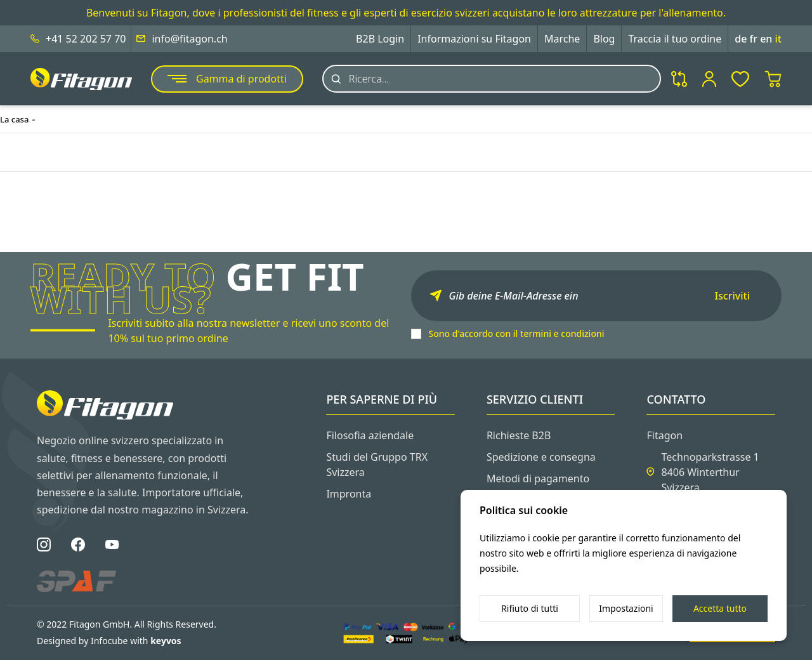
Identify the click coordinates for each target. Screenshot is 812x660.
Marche (562, 39)
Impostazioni (626, 608)
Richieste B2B (519, 435)
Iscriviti (732, 296)
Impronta (349, 494)
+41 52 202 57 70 (86, 39)
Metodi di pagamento (538, 478)
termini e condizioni (562, 333)
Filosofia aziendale (370, 435)
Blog (604, 39)
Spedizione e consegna (541, 457)
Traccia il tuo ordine (675, 39)
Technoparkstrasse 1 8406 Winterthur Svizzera (710, 472)
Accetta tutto (720, 608)
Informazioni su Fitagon (474, 39)
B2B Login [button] (380, 39)
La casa (14, 119)
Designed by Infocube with (109, 641)
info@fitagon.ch (189, 39)
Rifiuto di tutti (530, 608)
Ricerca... (369, 79)
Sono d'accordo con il (517, 333)
